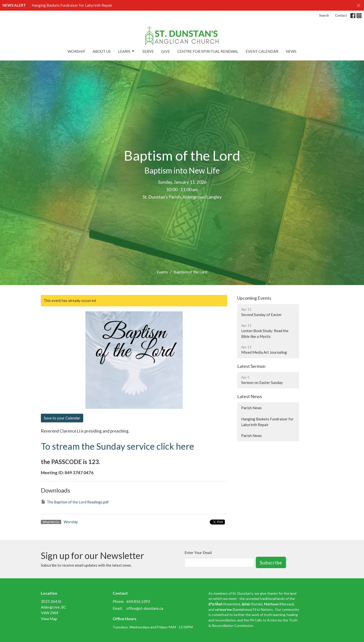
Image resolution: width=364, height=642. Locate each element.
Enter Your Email (198, 553)
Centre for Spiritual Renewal (208, 51)
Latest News (250, 396)
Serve (148, 51)
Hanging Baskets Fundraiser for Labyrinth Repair (72, 5)
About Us (102, 51)
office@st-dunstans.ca (145, 608)
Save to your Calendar (62, 418)
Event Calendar (262, 51)
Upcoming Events (254, 298)
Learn (127, 51)
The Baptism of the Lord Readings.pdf (75, 502)
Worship (76, 51)
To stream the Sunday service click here (117, 446)
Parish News (251, 408)
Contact (341, 15)
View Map (49, 619)
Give (166, 51)
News (291, 51)
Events (162, 272)
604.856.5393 (138, 601)
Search (324, 15)
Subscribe (271, 562)
